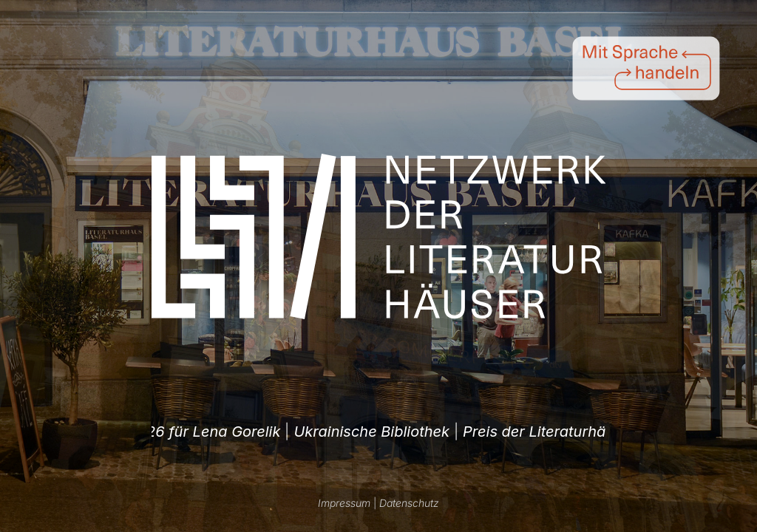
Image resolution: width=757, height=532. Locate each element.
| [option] (356, 432)
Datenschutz (409, 503)
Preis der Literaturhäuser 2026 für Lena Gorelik (349, 432)
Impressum (344, 503)
